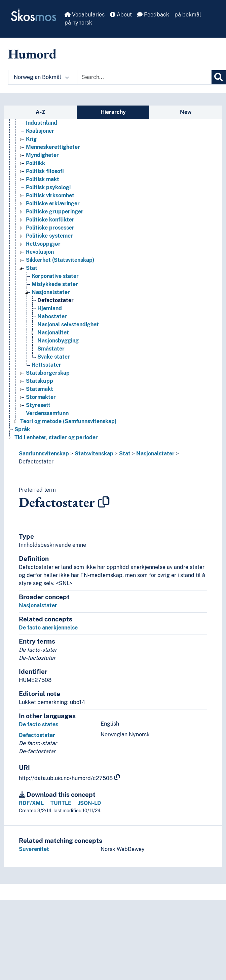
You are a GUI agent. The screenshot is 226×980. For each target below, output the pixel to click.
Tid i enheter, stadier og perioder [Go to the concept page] (56, 437)
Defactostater (36, 462)
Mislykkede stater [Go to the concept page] (55, 284)
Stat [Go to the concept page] (32, 268)
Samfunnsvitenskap (44, 454)
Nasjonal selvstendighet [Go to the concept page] (68, 324)
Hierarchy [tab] (113, 112)
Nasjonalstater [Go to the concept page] (51, 292)
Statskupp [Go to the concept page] (40, 381)
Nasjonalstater (155, 454)
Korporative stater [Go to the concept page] (55, 276)
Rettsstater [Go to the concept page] (46, 365)
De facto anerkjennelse (48, 628)
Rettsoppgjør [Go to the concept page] (43, 244)
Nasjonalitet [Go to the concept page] (53, 333)
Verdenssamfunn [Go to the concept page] (47, 413)
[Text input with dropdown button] (144, 77)
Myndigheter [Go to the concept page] (42, 155)
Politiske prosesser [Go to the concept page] (50, 228)
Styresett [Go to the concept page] (38, 405)
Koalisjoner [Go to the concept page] (40, 131)
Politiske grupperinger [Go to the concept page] (55, 212)
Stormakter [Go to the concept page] (41, 397)
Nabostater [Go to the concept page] (52, 316)
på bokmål (188, 15)
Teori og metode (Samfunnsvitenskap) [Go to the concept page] (68, 421)
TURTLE (61, 803)
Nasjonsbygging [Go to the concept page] (58, 341)
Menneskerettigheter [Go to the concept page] (53, 147)
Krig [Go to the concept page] (31, 139)
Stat (125, 454)
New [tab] (186, 112)
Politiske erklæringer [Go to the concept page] (53, 203)
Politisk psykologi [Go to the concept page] (48, 187)
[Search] (219, 77)
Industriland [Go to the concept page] (42, 123)
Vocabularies (85, 15)
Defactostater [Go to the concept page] (55, 300)
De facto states (39, 724)
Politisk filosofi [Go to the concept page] (45, 171)
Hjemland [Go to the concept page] (50, 308)
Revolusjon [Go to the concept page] (40, 252)
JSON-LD (90, 803)
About (121, 15)
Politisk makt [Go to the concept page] (43, 179)
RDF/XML (31, 803)
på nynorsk (78, 23)
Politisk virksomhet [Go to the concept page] (50, 195)
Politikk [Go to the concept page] (35, 163)
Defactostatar (37, 735)
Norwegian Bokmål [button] (41, 77)
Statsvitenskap (94, 454)
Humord (32, 54)
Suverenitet (34, 849)
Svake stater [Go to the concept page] (54, 357)
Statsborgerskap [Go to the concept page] (48, 373)
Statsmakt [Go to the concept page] (40, 389)
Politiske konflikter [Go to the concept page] (50, 220)
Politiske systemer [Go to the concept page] (49, 236)
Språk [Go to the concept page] (22, 429)
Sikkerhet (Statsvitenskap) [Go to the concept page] (60, 260)
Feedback (153, 15)
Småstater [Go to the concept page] (51, 349)
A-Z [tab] (41, 112)
